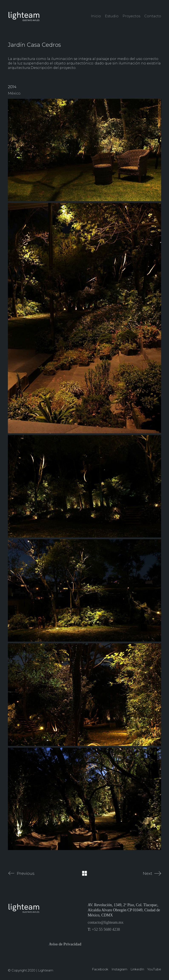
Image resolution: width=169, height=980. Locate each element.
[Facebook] (100, 969)
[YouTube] (154, 969)
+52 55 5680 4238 (106, 929)
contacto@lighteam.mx (106, 922)
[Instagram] (119, 969)
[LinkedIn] (137, 969)
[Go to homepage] (24, 16)
